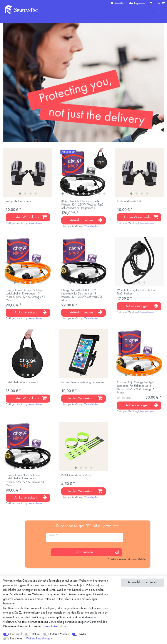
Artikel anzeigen (86, 220)
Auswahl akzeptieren (142, 582)
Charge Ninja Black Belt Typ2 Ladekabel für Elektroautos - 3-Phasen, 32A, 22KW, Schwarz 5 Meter (25, 480)
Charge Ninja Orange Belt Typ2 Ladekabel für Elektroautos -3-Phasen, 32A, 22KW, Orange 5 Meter (136, 387)
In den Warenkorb (30, 217)
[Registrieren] (137, 3)
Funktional (16, 639)
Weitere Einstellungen (39, 639)
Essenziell (16, 634)
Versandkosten (35, 223)
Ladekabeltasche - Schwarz (22, 382)
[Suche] (152, 3)
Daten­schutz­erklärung (54, 626)
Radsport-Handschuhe (19, 201)
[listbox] (28, 173)
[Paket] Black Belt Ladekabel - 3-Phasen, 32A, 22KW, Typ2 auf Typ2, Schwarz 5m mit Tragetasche (83, 205)
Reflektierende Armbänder (77, 475)
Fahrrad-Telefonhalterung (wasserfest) (83, 382)
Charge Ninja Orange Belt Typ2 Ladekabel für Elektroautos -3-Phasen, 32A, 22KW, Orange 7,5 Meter (26, 295)
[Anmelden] (117, 3)
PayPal (83, 634)
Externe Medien (60, 634)
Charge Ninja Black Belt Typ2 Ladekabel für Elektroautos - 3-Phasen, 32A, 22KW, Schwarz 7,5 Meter (82, 295)
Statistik (36, 634)
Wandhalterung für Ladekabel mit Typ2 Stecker (137, 292)
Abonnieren (98, 552)
